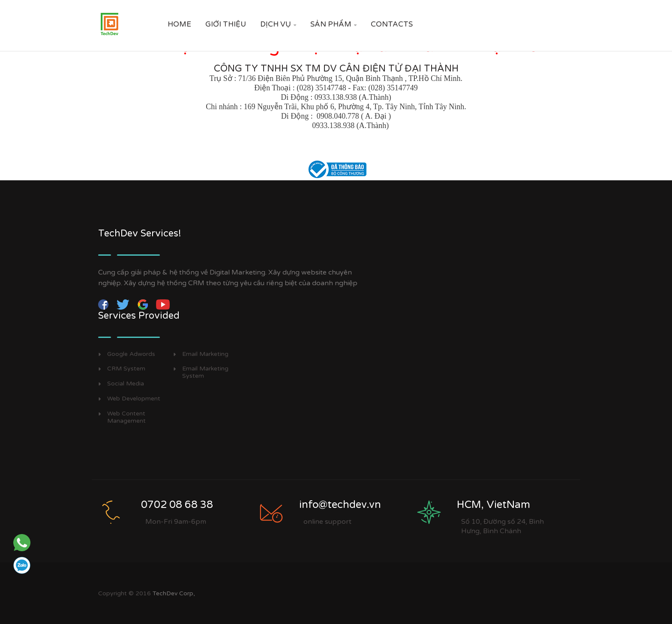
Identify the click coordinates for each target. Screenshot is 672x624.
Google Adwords (131, 354)
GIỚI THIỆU (226, 24)
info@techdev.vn (340, 505)
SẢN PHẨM (333, 24)
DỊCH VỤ (278, 24)
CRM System (126, 369)
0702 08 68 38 (177, 505)
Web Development (134, 399)
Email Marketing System (205, 372)
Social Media (126, 384)
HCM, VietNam (493, 505)
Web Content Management (126, 417)
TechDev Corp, (174, 593)
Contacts (392, 24)
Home (179, 24)
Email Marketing (205, 354)
